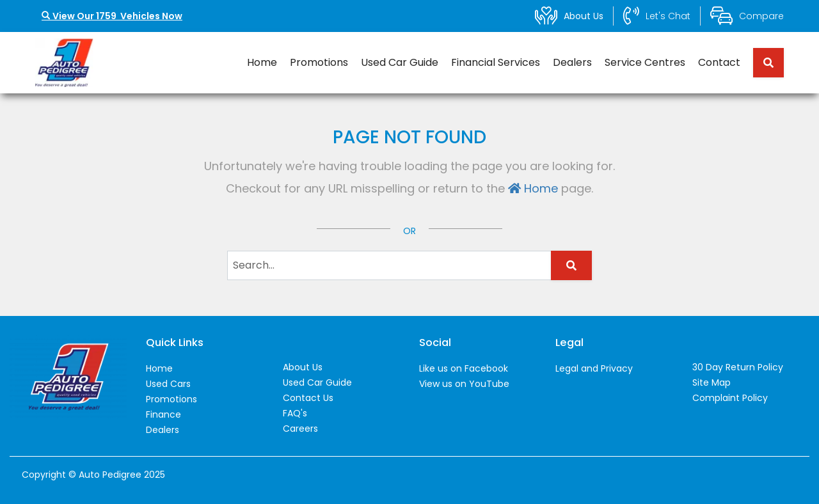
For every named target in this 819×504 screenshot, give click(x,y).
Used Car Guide (400, 62)
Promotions (319, 62)
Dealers (572, 62)
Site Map (712, 382)
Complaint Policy (730, 398)
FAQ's (295, 413)
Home (262, 62)
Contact (719, 62)
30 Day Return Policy (738, 367)
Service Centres (645, 62)
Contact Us (308, 398)
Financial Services (496, 62)
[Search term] (763, 63)
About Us (303, 367)
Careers (300, 429)
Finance (163, 414)
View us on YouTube (464, 384)
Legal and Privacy (594, 368)
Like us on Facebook (464, 368)
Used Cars (168, 384)
